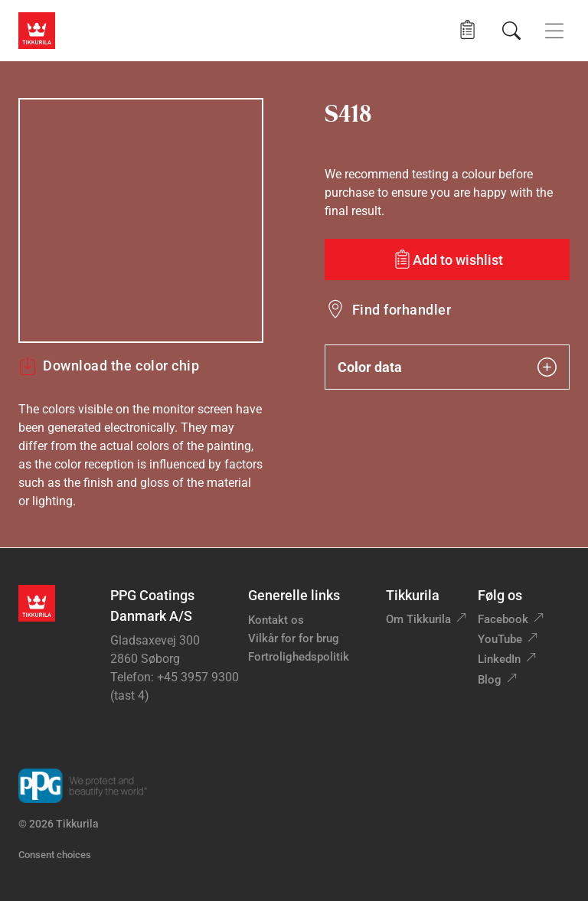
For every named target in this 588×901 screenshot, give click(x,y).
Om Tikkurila (418, 619)
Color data (447, 367)
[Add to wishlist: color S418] (447, 260)
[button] (467, 30)
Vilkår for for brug (294, 638)
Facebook (503, 619)
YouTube (500, 639)
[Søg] (511, 31)
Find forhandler (402, 310)
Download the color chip (109, 366)
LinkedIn (499, 659)
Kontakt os (276, 620)
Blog (490, 680)
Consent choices (55, 855)
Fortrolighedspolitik (299, 657)
